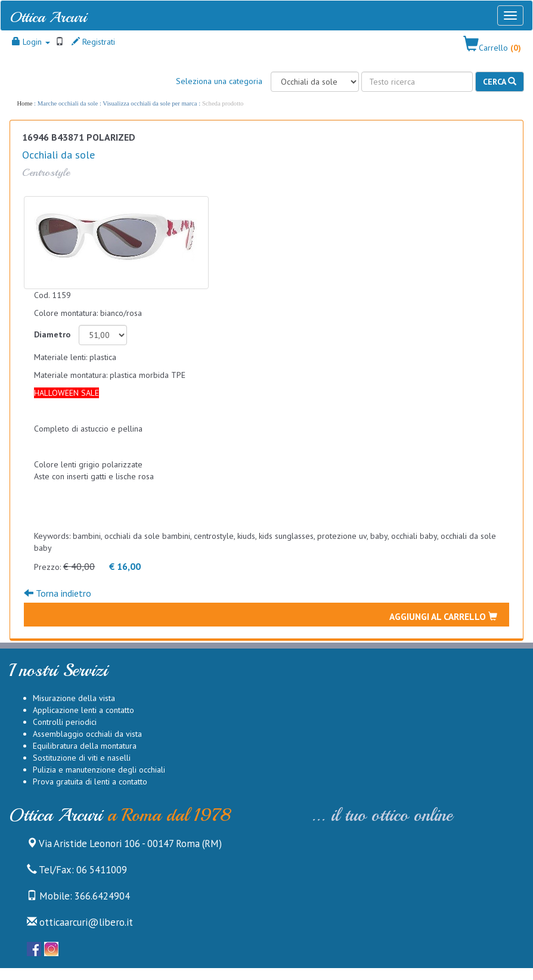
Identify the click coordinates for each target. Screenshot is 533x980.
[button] (492, 45)
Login (31, 42)
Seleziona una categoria (219, 81)
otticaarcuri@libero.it (80, 922)
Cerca (500, 82)
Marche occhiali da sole (68, 103)
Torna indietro (58, 593)
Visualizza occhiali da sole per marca (150, 103)
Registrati (93, 42)
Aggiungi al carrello (443, 616)
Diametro (52, 334)
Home (24, 103)
